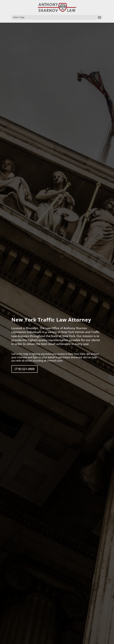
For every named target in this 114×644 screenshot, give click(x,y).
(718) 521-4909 (25, 369)
